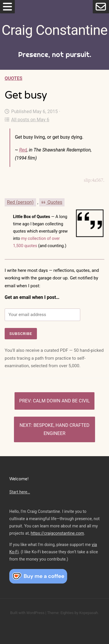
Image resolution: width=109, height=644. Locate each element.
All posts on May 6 (27, 120)
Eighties (67, 613)
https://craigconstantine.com (57, 533)
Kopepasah (89, 613)
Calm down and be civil (61, 401)
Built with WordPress (27, 613)
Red (23, 150)
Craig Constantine (55, 30)
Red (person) (20, 202)
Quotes (14, 78)
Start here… (20, 492)
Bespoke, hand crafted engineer (61, 429)
